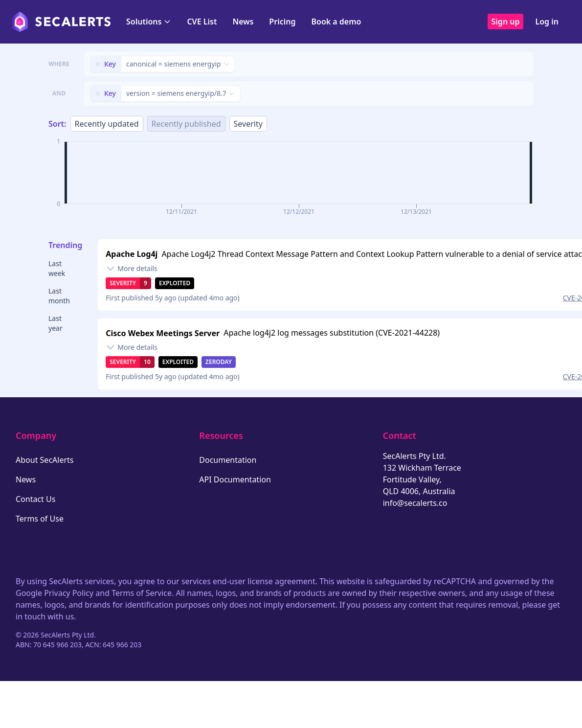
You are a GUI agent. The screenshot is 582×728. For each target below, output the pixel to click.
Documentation (228, 460)
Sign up (506, 22)
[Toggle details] (132, 269)
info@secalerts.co (415, 503)
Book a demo (336, 22)
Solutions (149, 22)
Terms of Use (40, 519)
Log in (547, 22)
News (243, 22)
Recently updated (107, 124)
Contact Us (35, 499)
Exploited (175, 283)
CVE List (202, 22)
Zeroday (219, 362)
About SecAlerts (45, 460)
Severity (248, 124)
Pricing (282, 22)
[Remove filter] (98, 64)
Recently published (186, 124)
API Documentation (235, 479)
